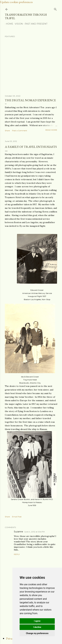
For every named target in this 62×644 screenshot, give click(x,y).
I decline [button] (37, 627)
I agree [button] (37, 621)
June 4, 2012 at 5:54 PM (34, 532)
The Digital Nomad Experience (30, 100)
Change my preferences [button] (37, 633)
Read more (51, 130)
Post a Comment (20, 131)
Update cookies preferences (16, 2)
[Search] (55, 9)
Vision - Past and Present (30, 24)
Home (8, 24)
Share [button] (7, 131)
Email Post (17, 517)
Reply (17, 554)
